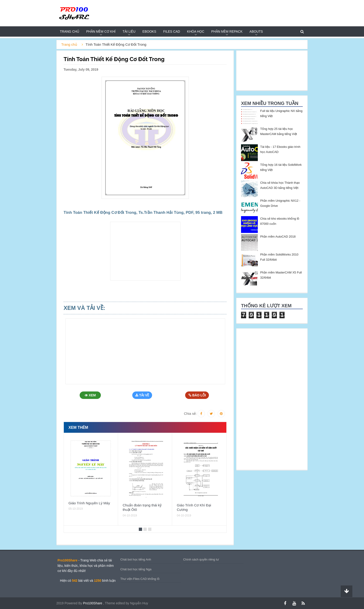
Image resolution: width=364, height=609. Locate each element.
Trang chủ (70, 31)
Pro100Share (93, 603)
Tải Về (143, 395)
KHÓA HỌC (196, 31)
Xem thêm (78, 427)
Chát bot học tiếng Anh (136, 559)
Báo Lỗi (197, 395)
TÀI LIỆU (129, 31)
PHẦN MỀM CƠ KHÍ (101, 31)
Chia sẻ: (190, 413)
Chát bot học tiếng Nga (136, 569)
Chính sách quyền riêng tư (201, 559)
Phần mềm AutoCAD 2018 (278, 237)
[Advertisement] (37, 109)
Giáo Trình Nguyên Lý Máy (89, 503)
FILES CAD (172, 31)
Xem (91, 395)
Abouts (256, 31)
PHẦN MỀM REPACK (227, 31)
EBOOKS (149, 31)
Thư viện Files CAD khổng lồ (140, 579)
